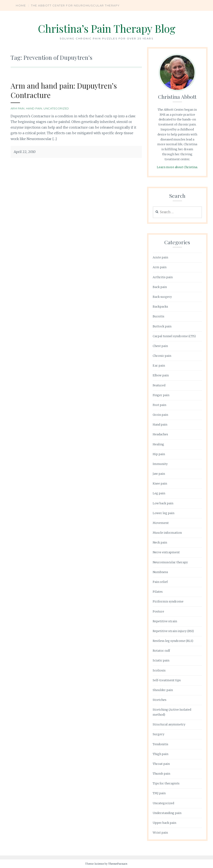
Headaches (160, 434)
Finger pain (161, 395)
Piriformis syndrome (168, 601)
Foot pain (159, 405)
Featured (159, 385)
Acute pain (160, 257)
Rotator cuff (161, 651)
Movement (161, 523)
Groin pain (160, 415)
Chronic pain (162, 356)
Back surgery (162, 297)
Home (21, 5)
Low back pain (163, 503)
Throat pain (161, 764)
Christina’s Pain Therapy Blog (107, 28)
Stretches (160, 700)
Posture (158, 611)
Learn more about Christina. (177, 167)
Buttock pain (162, 326)
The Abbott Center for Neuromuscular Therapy (75, 5)
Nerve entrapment (166, 552)
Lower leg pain (163, 513)
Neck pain (160, 542)
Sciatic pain (161, 660)
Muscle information (167, 533)
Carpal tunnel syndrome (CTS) (174, 336)
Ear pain (159, 366)
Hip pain (159, 454)
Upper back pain (164, 823)
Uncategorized (56, 108)
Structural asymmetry (169, 724)
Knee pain (160, 483)
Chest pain (160, 346)
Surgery (159, 734)
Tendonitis (160, 744)
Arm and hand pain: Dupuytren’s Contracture (64, 90)
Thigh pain (160, 754)
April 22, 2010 (25, 152)
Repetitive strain (165, 621)
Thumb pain (161, 774)
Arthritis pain (163, 277)
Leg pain (159, 493)
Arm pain (18, 108)
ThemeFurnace (118, 864)
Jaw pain (159, 474)
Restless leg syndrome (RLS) (173, 641)
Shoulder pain (163, 690)
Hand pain (34, 108)
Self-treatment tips (167, 680)
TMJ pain (159, 793)
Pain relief (160, 582)
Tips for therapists (166, 783)
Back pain (160, 287)
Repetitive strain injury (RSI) (173, 631)
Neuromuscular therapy (170, 562)
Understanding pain (167, 813)
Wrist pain (160, 833)
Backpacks (160, 307)
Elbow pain (161, 375)
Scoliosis (159, 670)
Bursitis (159, 316)
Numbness (160, 572)
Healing (158, 444)
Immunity (160, 464)
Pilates (158, 592)
